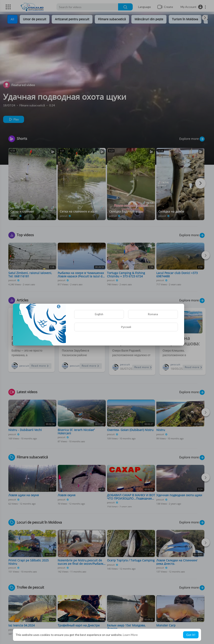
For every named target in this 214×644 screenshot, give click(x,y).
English (99, 314)
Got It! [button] (191, 635)
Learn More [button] (130, 635)
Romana (153, 314)
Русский (126, 327)
